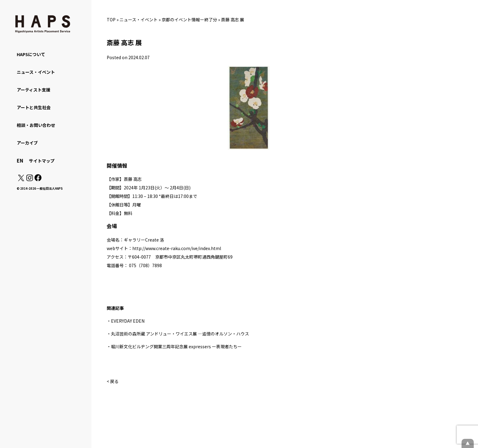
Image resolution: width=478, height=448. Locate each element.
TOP (111, 20)
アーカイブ (27, 143)
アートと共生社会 (34, 107)
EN (20, 160)
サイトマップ (42, 161)
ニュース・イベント (139, 20)
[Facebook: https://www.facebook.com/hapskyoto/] (38, 179)
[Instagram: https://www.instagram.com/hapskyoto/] (30, 179)
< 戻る (113, 381)
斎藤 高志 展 (233, 20)
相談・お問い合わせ (36, 125)
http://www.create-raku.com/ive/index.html (177, 248)
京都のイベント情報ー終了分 (189, 20)
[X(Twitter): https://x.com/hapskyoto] (21, 179)
